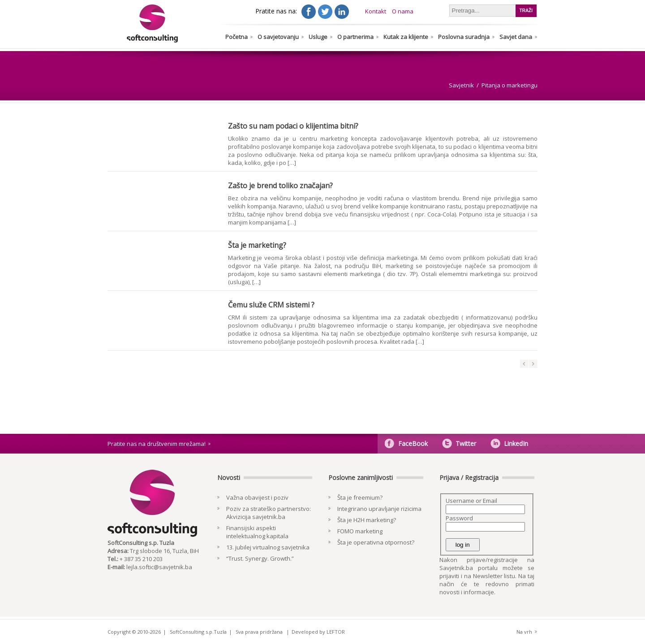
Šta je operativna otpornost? (376, 542)
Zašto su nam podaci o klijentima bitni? (293, 126)
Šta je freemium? (360, 497)
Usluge (318, 37)
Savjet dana (516, 37)
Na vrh (524, 632)
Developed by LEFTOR (318, 632)
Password (459, 518)
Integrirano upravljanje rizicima (379, 509)
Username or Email (471, 501)
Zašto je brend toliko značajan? (280, 186)
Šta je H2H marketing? (367, 520)
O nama (403, 11)
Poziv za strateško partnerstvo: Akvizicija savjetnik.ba (269, 513)
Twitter (466, 443)
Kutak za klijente (406, 37)
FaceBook (413, 443)
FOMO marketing (360, 531)
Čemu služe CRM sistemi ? (271, 305)
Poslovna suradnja (464, 37)
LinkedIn (516, 443)
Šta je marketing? (257, 245)
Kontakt (376, 11)
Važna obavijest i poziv (257, 497)
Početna (236, 37)
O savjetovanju (278, 37)
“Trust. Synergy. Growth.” (260, 558)
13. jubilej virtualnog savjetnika (268, 547)
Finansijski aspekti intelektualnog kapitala (257, 532)
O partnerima (355, 37)
